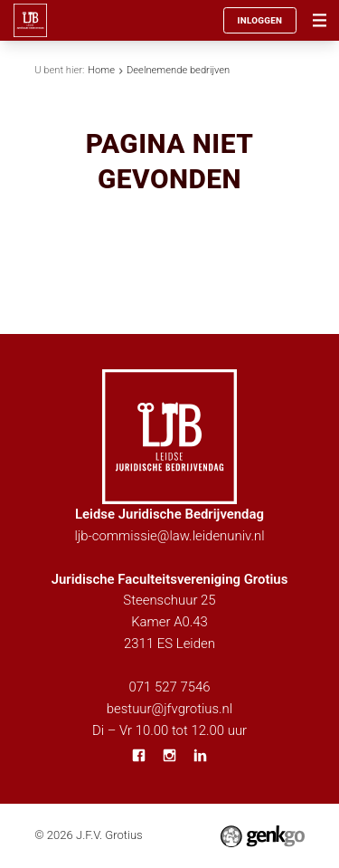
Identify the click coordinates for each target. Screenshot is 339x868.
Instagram (170, 756)
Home (101, 70)
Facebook (139, 756)
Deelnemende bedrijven (178, 70)
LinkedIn (200, 756)
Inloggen (259, 20)
